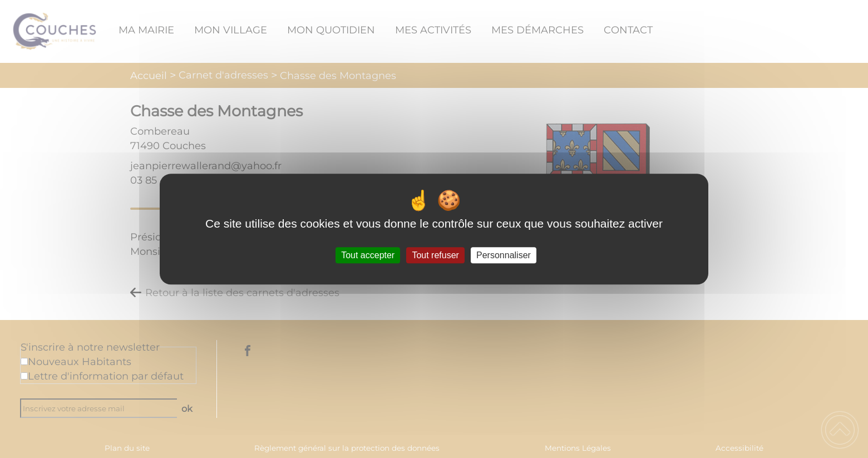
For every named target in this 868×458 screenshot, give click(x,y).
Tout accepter (368, 255)
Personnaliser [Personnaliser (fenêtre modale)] (504, 255)
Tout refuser (435, 255)
